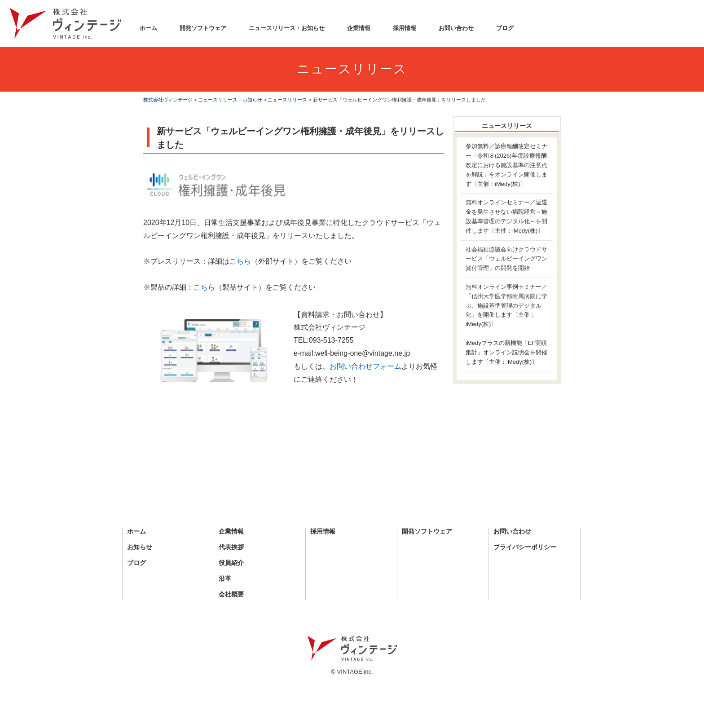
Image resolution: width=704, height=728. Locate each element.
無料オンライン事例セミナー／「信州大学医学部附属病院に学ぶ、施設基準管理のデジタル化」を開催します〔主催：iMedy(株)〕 (506, 305)
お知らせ (140, 547)
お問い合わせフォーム (365, 366)
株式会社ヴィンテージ (168, 100)
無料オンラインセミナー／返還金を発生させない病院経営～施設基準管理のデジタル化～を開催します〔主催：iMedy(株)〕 (506, 216)
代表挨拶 (231, 547)
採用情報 (405, 28)
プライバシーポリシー (525, 547)
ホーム (148, 28)
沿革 (225, 579)
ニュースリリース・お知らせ (287, 28)
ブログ (505, 28)
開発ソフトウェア (203, 28)
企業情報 (359, 28)
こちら (240, 261)
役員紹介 (231, 563)
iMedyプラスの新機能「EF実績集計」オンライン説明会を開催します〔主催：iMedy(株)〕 (506, 352)
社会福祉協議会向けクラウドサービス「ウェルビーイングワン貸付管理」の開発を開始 (506, 259)
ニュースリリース (287, 100)
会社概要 (231, 594)
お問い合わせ (456, 28)
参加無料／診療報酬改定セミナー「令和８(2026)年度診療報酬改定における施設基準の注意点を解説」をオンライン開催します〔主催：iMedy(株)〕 (506, 165)
